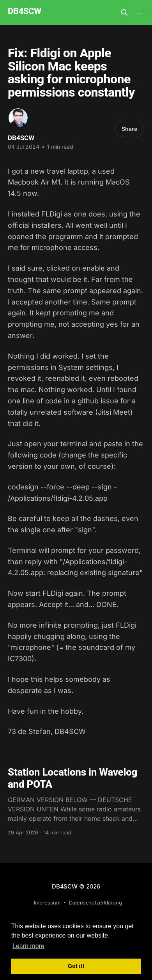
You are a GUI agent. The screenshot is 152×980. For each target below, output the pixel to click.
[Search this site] (124, 12)
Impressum (47, 903)
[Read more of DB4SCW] (18, 118)
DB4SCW (25, 11)
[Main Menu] (140, 12)
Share (129, 129)
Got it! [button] (76, 966)
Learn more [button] (28, 946)
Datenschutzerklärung (95, 903)
